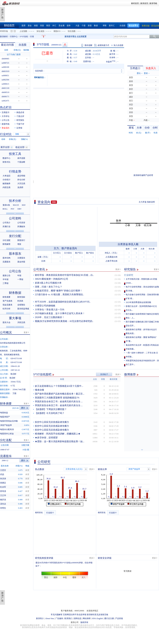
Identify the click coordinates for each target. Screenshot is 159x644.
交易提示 (6, 112)
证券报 (19, 128)
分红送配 (6, 240)
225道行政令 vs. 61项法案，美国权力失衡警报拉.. (59, 295)
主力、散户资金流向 (65, 248)
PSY (12, 209)
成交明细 (21, 176)
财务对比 (6, 162)
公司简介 (6, 223)
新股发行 (21, 240)
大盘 (77, 26)
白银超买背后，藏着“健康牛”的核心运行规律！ (59, 291)
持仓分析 (21, 180)
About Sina (49, 618)
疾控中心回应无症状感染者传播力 (52, 422)
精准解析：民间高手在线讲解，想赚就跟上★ (58, 434)
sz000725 (5, 63)
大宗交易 (21, 184)
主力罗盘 (143, 202)
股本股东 (15, 254)
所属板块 (21, 227)
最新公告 (6, 276)
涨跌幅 (26, 50)
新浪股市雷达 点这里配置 (76, 37)
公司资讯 (39, 269)
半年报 (6, 279)
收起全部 (20, 147)
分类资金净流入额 (128, 244)
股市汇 (112, 26)
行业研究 (129, 275)
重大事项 (15, 318)
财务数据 (15, 293)
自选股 (122, 26)
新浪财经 (4, 37)
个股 (84, 26)
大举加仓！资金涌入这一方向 (50, 310)
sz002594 (5, 80)
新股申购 (6, 124)
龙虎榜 (20, 187)
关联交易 (21, 322)
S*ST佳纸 (24, 37)
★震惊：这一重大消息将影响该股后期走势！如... (60, 441)
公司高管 (21, 223)
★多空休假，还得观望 (46, 438)
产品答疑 (119, 618)
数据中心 (6, 158)
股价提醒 (88, 45)
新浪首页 (144, 3)
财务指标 (21, 297)
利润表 (20, 301)
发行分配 (15, 236)
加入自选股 (118, 45)
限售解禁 (6, 244)
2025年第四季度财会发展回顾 (138, 302)
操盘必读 (20, 112)
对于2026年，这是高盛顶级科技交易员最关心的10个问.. (63, 302)
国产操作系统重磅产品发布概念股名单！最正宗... (60, 394)
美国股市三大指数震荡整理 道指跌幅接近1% (57, 398)
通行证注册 (109, 618)
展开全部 (5, 147)
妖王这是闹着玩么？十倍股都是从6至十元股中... (59, 386)
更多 (117, 269)
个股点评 (20, 116)
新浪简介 (40, 618)
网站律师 (87, 618)
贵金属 (61, 26)
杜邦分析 (6, 309)
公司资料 (15, 218)
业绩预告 (21, 305)
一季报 (20, 279)
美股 (42, 26)
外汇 (54, 26)
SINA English (97, 618)
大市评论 (6, 116)
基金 (30, 26)
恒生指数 (72, 31)
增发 (19, 244)
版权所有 (84, 622)
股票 (24, 26)
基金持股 (21, 262)
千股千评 (20, 124)
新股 (90, 26)
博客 (105, 26)
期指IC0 (57, 31)
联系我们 (68, 618)
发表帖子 (104, 374)
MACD (16, 205)
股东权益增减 (23, 309)
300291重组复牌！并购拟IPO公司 (52, 279)
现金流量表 (7, 305)
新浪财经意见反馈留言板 (98, 615)
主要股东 (21, 258)
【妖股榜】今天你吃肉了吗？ (50, 413)
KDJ (24, 205)
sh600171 (5, 97)
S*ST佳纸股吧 (42, 374)
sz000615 (5, 84)
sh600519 (5, 92)
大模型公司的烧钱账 (45, 306)
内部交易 (6, 187)
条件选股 (21, 158)
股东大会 (6, 322)
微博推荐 (130, 374)
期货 (48, 26)
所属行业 (6, 227)
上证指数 (23, 31)
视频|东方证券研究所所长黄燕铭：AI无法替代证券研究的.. (64, 321)
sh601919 (5, 71)
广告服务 (59, 618)
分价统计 (6, 180)
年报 (19, 276)
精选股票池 (133, 26)
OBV (19, 209)
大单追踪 (6, 176)
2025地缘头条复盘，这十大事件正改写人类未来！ (60, 313)
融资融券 (6, 184)
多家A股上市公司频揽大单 (48, 283)
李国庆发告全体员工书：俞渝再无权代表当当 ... (59, 402)
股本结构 (6, 258)
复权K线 (6, 205)
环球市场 (4, 31)
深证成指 (40, 31)
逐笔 (131, 128)
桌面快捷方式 (103, 45)
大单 (139, 128)
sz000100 (5, 67)
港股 (36, 26)
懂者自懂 (39, 390)
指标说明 (151, 202)
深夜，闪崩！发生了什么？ (49, 287)
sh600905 (5, 59)
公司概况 (6, 332)
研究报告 (130, 269)
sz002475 (5, 101)
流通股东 (6, 262)
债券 (69, 26)
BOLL (5, 209)
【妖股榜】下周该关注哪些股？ (51, 409)
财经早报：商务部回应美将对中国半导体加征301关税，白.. (64, 275)
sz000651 (5, 76)
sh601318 (5, 88)
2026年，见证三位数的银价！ (50, 317)
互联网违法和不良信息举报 (75, 615)
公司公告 (6, 120)
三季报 (6, 283)
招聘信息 (78, 618)
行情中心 (14, 37)
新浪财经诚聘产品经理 (143, 175)
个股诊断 (21, 162)
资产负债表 (7, 301)
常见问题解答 (57, 615)
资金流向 (44, 202)
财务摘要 (6, 297)
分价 (147, 128)
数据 (96, 26)
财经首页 (135, 3)
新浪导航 (153, 3)
